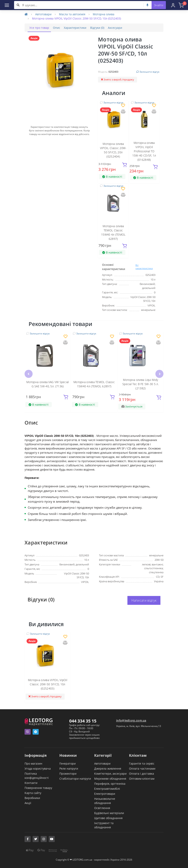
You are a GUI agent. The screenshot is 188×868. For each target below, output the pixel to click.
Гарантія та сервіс (142, 763)
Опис (60, 28)
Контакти (31, 783)
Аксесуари (126, 28)
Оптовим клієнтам (142, 778)
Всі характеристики (144, 267)
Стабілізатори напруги (75, 778)
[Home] (26, 14)
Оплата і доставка (142, 773)
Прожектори (68, 773)
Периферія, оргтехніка (110, 783)
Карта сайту (33, 793)
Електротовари (105, 793)
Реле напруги (69, 768)
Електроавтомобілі (107, 788)
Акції (28, 803)
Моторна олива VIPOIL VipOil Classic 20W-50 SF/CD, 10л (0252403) (48, 684)
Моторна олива (104, 14)
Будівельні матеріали (109, 813)
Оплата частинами (142, 768)
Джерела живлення (108, 768)
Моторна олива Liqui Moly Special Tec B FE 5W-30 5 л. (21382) (141, 384)
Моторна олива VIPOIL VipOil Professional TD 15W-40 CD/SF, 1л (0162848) (144, 151)
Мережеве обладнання (110, 778)
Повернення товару (38, 788)
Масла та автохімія (72, 14)
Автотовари (43, 14)
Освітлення (102, 808)
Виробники (32, 798)
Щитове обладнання (108, 818)
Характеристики (81, 28)
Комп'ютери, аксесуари (110, 773)
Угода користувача (38, 768)
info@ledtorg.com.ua (131, 720)
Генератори (68, 763)
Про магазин (33, 763)
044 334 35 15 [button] (83, 721)
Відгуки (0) (105, 28)
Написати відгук (144, 600)
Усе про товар (40, 28)
